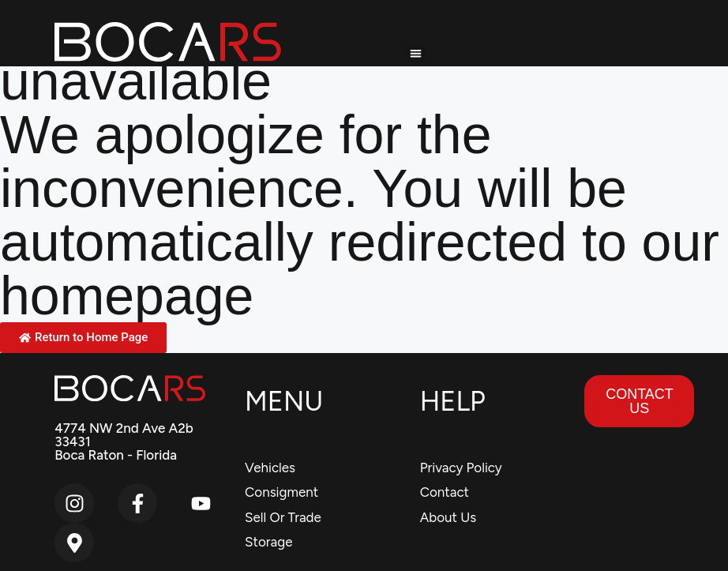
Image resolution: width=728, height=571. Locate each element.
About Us (448, 517)
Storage (268, 542)
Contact (445, 492)
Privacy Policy (461, 468)
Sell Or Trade (283, 517)
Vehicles (270, 468)
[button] (416, 53)
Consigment (281, 492)
